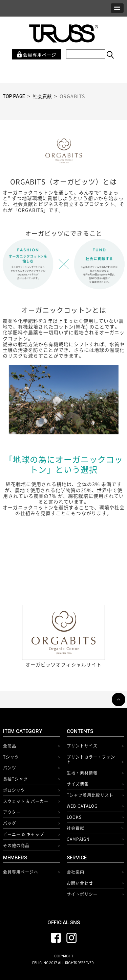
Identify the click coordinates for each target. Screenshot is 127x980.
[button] (117, 8)
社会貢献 (42, 96)
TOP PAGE (14, 96)
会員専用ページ (37, 55)
